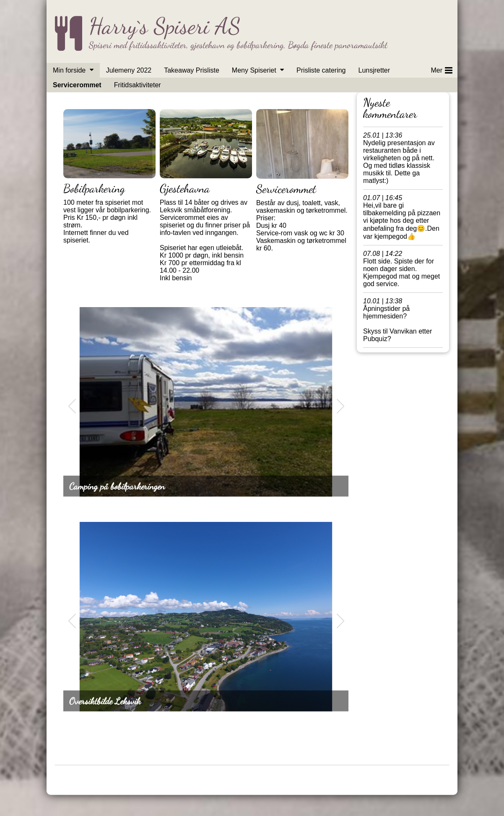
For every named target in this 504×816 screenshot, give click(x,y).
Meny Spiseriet (254, 70)
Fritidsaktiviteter (138, 85)
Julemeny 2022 (129, 70)
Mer (442, 69)
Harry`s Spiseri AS (165, 26)
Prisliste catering (321, 70)
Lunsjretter (374, 70)
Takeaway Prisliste (192, 70)
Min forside (69, 70)
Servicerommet (77, 85)
